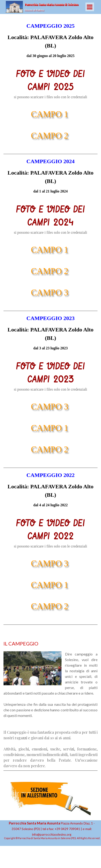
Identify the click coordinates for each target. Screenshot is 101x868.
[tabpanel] (50, 40)
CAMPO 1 (50, 114)
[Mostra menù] (90, 7)
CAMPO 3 (50, 292)
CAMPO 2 (50, 136)
